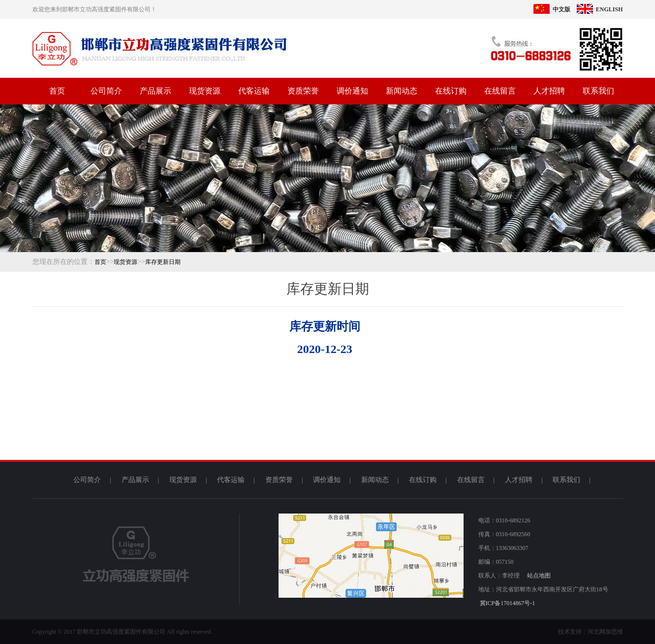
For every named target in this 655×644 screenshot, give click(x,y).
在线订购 (451, 91)
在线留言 (500, 91)
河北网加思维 (605, 632)
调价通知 (352, 91)
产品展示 (156, 91)
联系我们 (598, 91)
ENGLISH (600, 9)
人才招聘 (549, 91)
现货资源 (205, 91)
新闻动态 (402, 91)
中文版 (552, 9)
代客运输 (254, 91)
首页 (57, 91)
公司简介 (106, 91)
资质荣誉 (303, 91)
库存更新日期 (163, 262)
